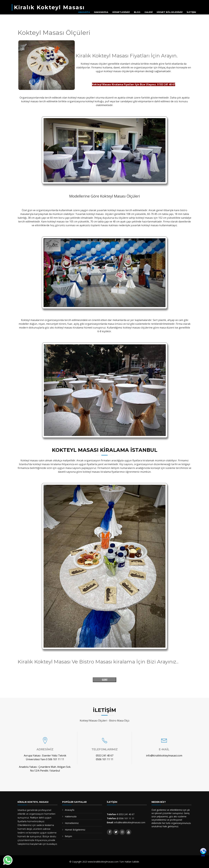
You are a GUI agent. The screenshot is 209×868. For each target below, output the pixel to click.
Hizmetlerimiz (72, 823)
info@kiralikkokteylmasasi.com (164, 756)
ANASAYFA (84, 12)
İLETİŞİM (191, 12)
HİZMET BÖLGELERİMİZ (170, 12)
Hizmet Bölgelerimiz (75, 830)
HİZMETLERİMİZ (121, 12)
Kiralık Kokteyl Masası (49, 7)
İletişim (68, 836)
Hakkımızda (71, 816)
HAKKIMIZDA (101, 12)
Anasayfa (70, 810)
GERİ (105, 680)
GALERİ (149, 12)
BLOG (137, 12)
